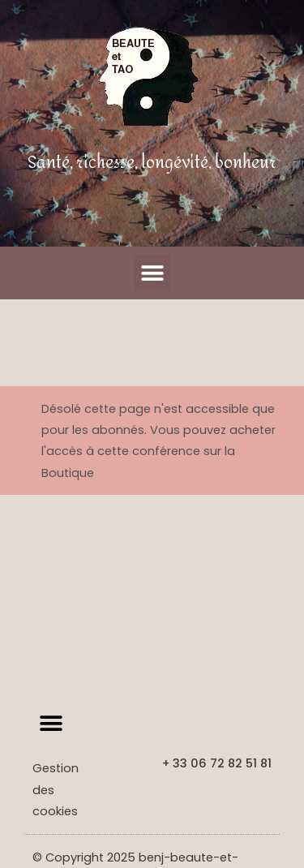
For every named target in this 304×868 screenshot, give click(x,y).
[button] (152, 273)
